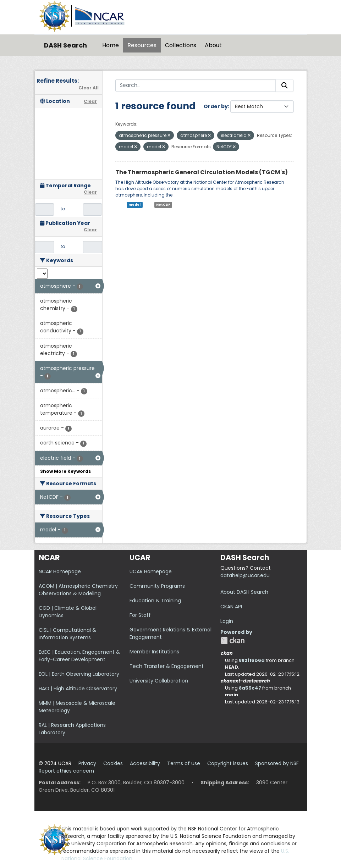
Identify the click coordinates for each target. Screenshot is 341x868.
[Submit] (285, 85)
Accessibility (145, 763)
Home (111, 45)
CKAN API (231, 607)
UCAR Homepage (151, 571)
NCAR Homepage (60, 571)
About (213, 45)
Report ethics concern (66, 771)
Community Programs (157, 586)
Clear (90, 101)
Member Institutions (154, 652)
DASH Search (65, 45)
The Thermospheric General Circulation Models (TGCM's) (202, 172)
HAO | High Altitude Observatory (78, 689)
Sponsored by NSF (277, 763)
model (134, 205)
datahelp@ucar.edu (245, 575)
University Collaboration (159, 681)
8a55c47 (250, 688)
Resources (142, 45)
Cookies (113, 763)
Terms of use (184, 763)
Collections (181, 45)
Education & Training (155, 601)
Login (227, 621)
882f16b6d (252, 660)
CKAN (232, 640)
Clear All (89, 88)
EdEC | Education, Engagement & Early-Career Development (79, 656)
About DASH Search (244, 592)
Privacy (87, 763)
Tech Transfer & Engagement (167, 666)
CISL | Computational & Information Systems (67, 634)
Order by (216, 106)
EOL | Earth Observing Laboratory (79, 674)
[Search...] (196, 85)
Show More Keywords (65, 471)
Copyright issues (228, 763)
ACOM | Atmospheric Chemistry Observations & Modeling (78, 590)
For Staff (140, 615)
